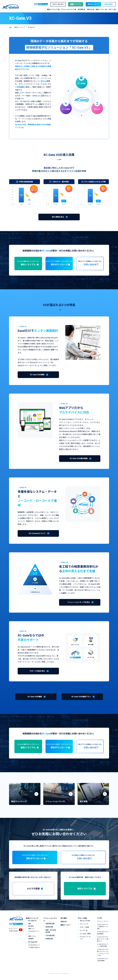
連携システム (32, 936)
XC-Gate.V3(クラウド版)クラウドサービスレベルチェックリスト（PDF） (103, 952)
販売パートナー (66, 925)
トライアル (76, 4)
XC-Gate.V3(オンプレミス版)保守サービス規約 (103, 927)
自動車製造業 (50, 924)
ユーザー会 (84, 930)
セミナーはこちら (58, 4)
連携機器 (31, 939)
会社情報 (99, 918)
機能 (30, 924)
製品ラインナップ (20, 27)
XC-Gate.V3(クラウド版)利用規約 (103, 933)
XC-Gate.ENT (33, 942)
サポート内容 (82, 918)
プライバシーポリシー (103, 921)
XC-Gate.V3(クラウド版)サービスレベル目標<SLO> (103, 939)
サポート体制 (84, 927)
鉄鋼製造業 (49, 939)
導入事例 (64, 918)
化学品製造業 (50, 935)
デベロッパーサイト (85, 938)
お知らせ (64, 922)
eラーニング (84, 924)
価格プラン (32, 929)
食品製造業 (49, 927)
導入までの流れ (85, 921)
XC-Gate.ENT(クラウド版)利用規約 (103, 960)
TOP (10, 27)
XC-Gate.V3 (32, 921)
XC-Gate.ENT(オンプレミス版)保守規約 (103, 945)
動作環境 (31, 926)
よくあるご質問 (85, 934)
